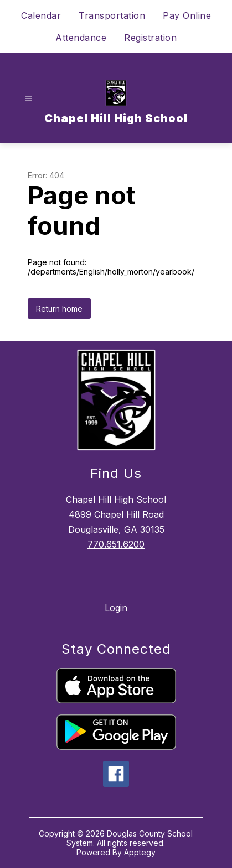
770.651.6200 (116, 544)
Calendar (41, 15)
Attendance (81, 38)
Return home (59, 309)
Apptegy (140, 852)
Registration (150, 38)
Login (116, 608)
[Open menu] (29, 99)
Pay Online (187, 15)
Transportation (112, 15)
